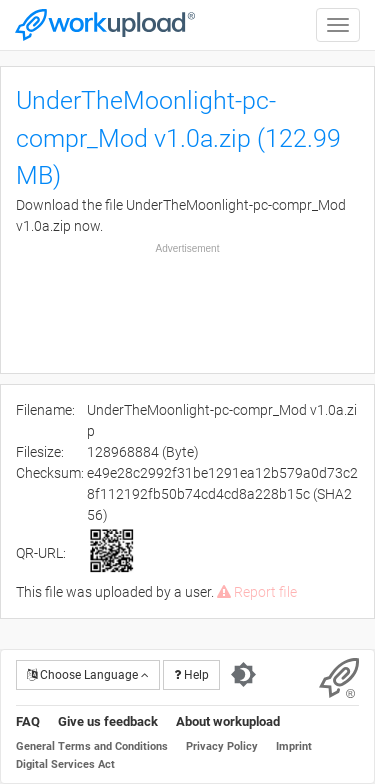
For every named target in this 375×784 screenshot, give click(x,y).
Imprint (294, 746)
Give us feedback (108, 721)
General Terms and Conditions (92, 746)
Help (191, 675)
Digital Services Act (65, 764)
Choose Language (88, 675)
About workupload (228, 721)
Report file (257, 592)
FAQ (28, 721)
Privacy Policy (222, 746)
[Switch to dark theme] (243, 675)
